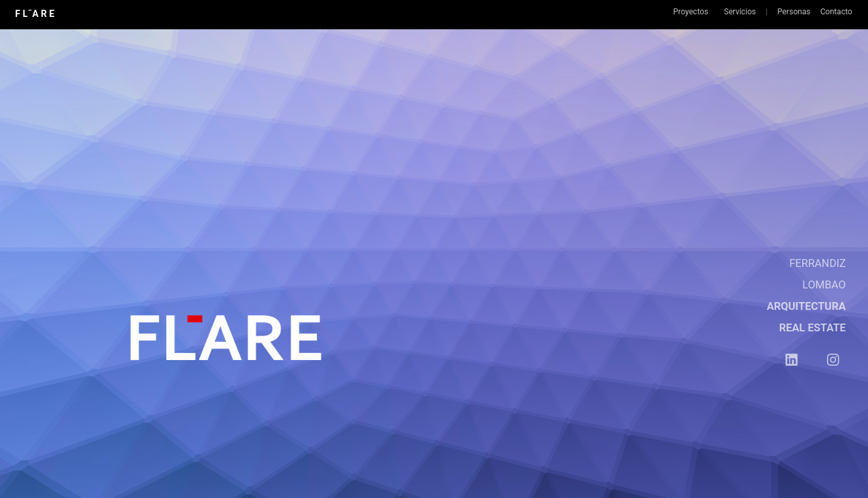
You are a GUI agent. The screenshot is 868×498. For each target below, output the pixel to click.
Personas (794, 12)
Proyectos (691, 12)
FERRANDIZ (818, 263)
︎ (791, 360)
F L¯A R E (35, 14)
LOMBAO (824, 285)
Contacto (836, 12)
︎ (833, 360)
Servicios (740, 12)
